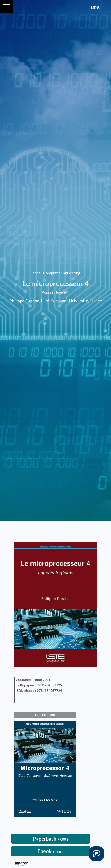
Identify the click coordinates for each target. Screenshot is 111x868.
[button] (6, 6)
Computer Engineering (62, 273)
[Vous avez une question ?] (96, 854)
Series (36, 273)
